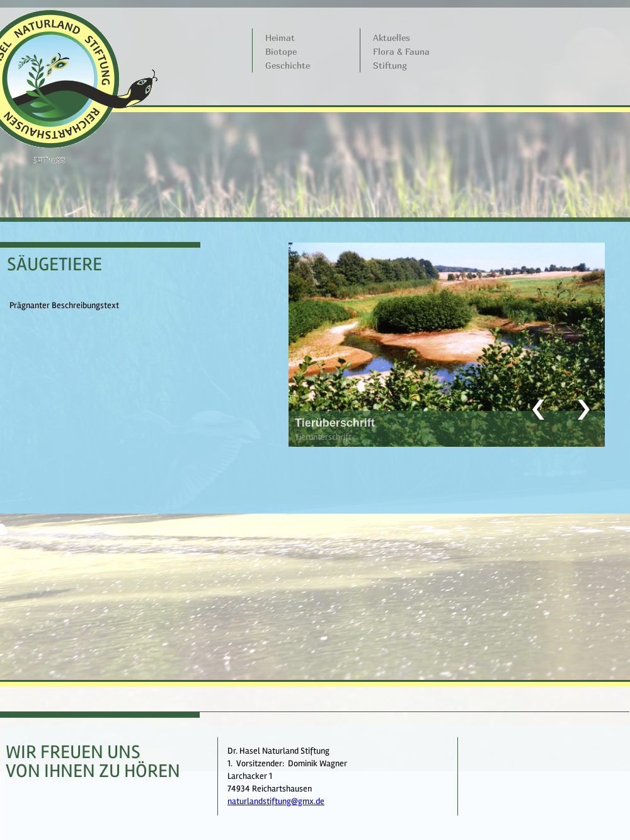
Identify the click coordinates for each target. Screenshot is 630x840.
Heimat (280, 37)
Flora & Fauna (401, 51)
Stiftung (390, 65)
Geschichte (288, 65)
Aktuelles (392, 37)
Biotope (281, 51)
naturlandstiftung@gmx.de (276, 801)
